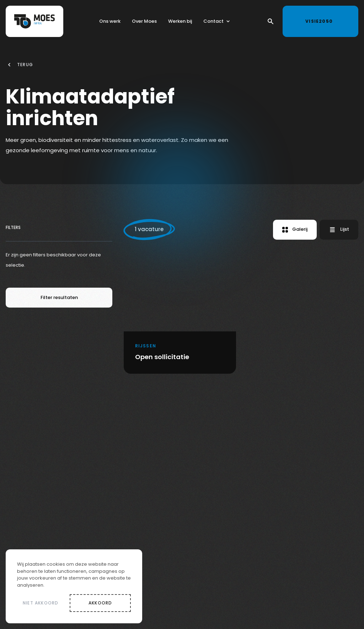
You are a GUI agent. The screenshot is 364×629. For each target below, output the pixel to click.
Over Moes (144, 22)
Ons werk (110, 22)
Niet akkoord (41, 603)
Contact (213, 22)
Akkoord (100, 603)
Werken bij (180, 22)
